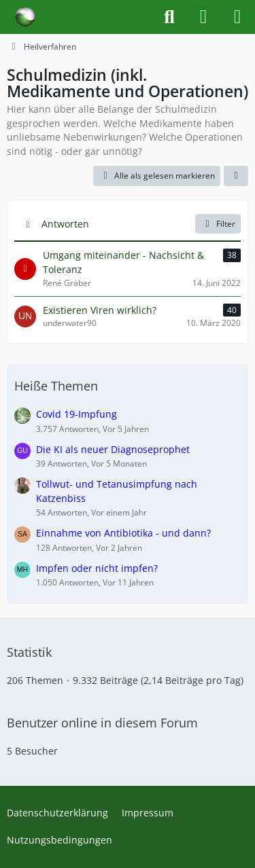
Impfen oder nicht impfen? (97, 568)
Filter (218, 224)
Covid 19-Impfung (76, 414)
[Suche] (169, 17)
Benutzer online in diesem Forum (102, 723)
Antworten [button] (65, 224)
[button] (236, 176)
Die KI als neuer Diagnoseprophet (113, 449)
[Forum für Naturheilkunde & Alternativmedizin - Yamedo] (25, 17)
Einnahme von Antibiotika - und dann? (123, 533)
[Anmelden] (203, 17)
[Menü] (237, 17)
